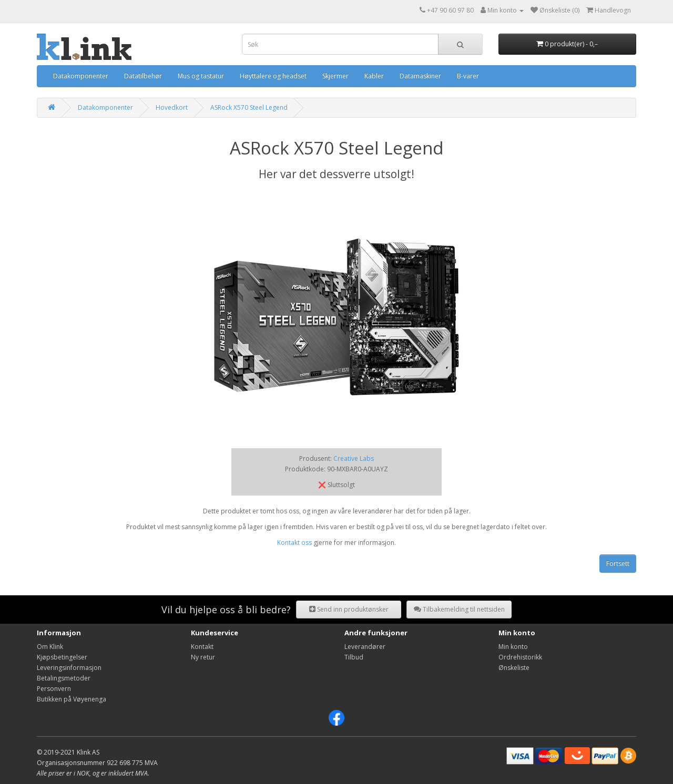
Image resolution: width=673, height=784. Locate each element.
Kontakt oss (294, 543)
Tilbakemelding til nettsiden (459, 609)
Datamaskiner (420, 76)
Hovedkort (172, 107)
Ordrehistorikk (520, 657)
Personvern (54, 689)
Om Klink (50, 647)
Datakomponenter (81, 76)
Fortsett (618, 564)
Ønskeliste (514, 668)
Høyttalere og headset (273, 76)
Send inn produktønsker (349, 609)
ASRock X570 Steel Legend (249, 107)
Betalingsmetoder (64, 678)
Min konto (513, 647)
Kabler (374, 76)
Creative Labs (354, 458)
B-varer (468, 76)
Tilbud (354, 657)
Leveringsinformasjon (69, 668)
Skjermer (335, 76)
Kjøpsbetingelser (62, 657)
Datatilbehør (143, 76)
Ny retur (203, 657)
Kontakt (202, 647)
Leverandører (365, 647)
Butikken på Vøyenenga (72, 699)
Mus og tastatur (201, 76)
